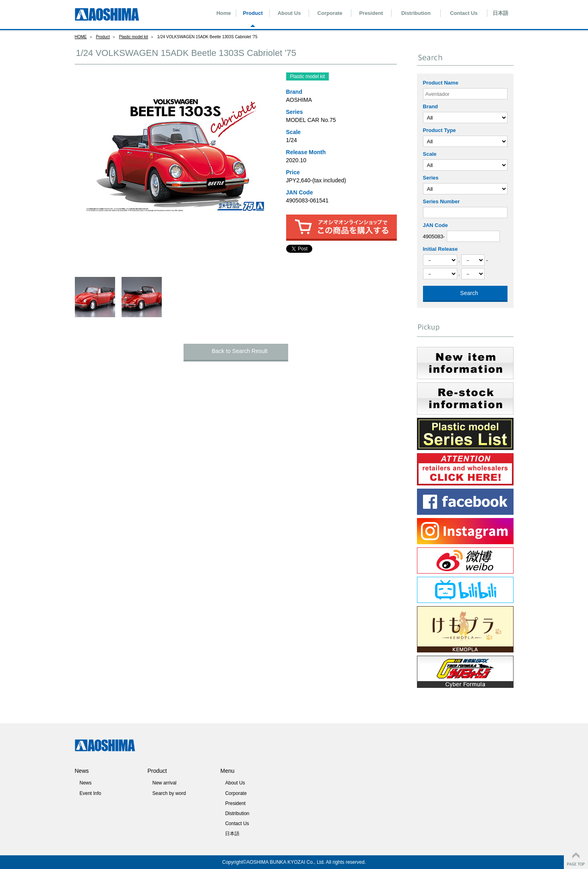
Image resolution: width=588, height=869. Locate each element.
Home (224, 13)
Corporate (330, 13)
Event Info (90, 793)
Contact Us (464, 13)
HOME (81, 37)
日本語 (500, 13)
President (371, 13)
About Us (289, 13)
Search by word (169, 793)
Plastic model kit (134, 37)
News (85, 783)
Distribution (416, 13)
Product (253, 13)
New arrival (164, 783)
